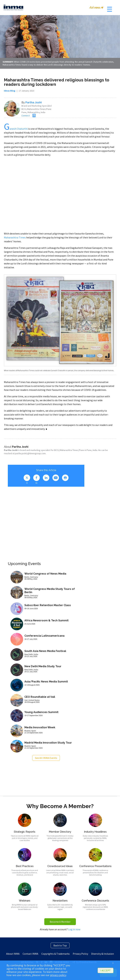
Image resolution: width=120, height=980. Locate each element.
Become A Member (60, 922)
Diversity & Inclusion (102, 954)
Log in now (74, 929)
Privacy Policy (80, 954)
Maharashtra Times (15, 237)
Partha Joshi (34, 102)
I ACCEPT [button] (106, 970)
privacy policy (58, 975)
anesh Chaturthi (16, 129)
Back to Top (60, 945)
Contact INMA (30, 954)
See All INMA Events (46, 758)
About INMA (13, 954)
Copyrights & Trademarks (56, 954)
